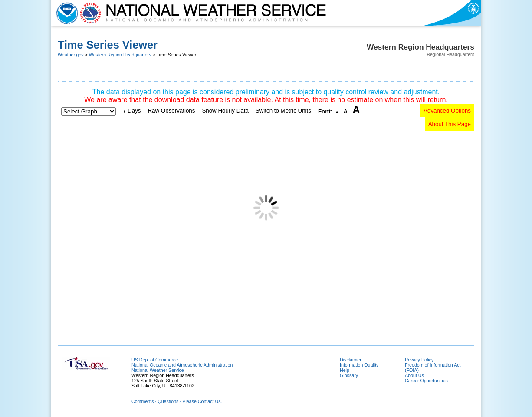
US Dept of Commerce (155, 360)
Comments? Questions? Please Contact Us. (177, 401)
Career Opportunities (426, 381)
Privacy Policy (419, 360)
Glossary (349, 375)
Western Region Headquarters (120, 55)
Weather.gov (71, 55)
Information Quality (359, 365)
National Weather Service (158, 370)
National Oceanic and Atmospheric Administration (182, 365)
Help (345, 370)
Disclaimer (351, 360)
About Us (414, 375)
